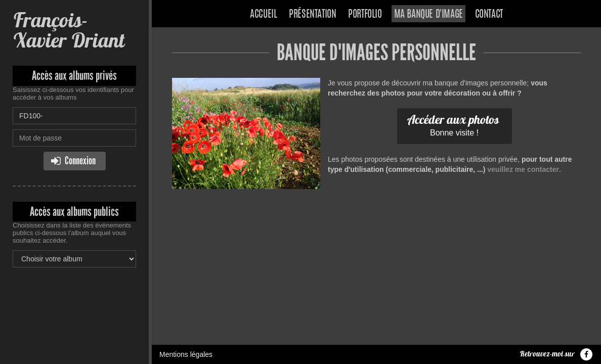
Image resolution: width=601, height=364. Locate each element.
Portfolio (365, 15)
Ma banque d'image (428, 15)
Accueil (263, 15)
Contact (489, 15)
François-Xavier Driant (69, 30)
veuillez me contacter (523, 169)
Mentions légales (186, 354)
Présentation (312, 15)
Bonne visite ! (453, 124)
